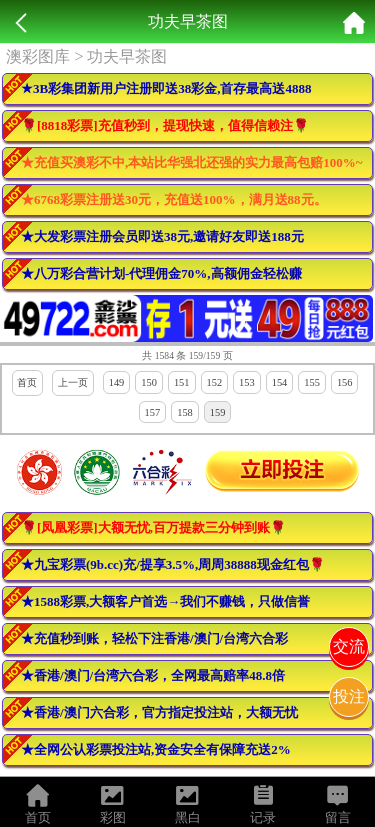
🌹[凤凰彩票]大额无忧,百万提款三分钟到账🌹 (153, 527)
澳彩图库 (38, 56)
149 (117, 382)
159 (218, 412)
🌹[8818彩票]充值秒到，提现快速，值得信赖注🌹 (165, 125)
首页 (27, 382)
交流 (349, 646)
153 (247, 382)
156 (345, 382)
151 (182, 382)
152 (215, 382)
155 (312, 382)
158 (185, 412)
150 (149, 382)
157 (153, 412)
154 (280, 382)
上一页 (73, 382)
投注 (349, 696)
